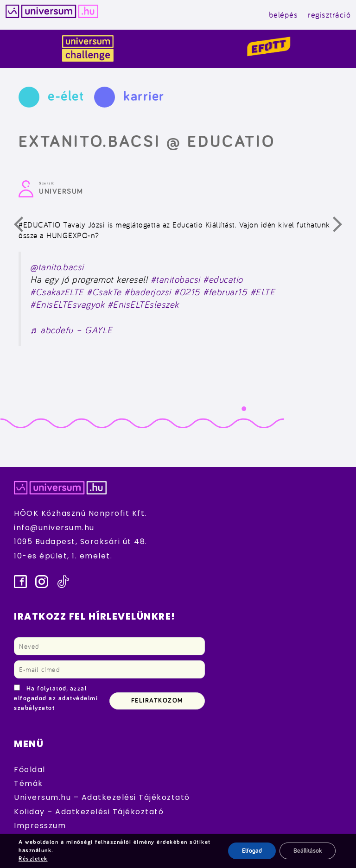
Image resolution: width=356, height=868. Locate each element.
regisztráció (329, 15)
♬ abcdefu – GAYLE (71, 330)
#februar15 (225, 292)
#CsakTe (104, 292)
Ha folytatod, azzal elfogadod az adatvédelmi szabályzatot (56, 698)
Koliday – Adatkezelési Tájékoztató (89, 812)
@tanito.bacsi (57, 267)
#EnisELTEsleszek (143, 304)
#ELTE (263, 292)
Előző (24, 227)
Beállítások (308, 851)
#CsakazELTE (57, 292)
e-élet (66, 96)
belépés (283, 15)
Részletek (33, 859)
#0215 (187, 292)
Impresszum (40, 826)
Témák (29, 783)
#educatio (223, 279)
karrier (144, 96)
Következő (343, 227)
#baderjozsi (148, 292)
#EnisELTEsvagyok (67, 304)
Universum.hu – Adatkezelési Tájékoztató (102, 797)
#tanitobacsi (175, 279)
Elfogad (252, 851)
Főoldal (30, 770)
